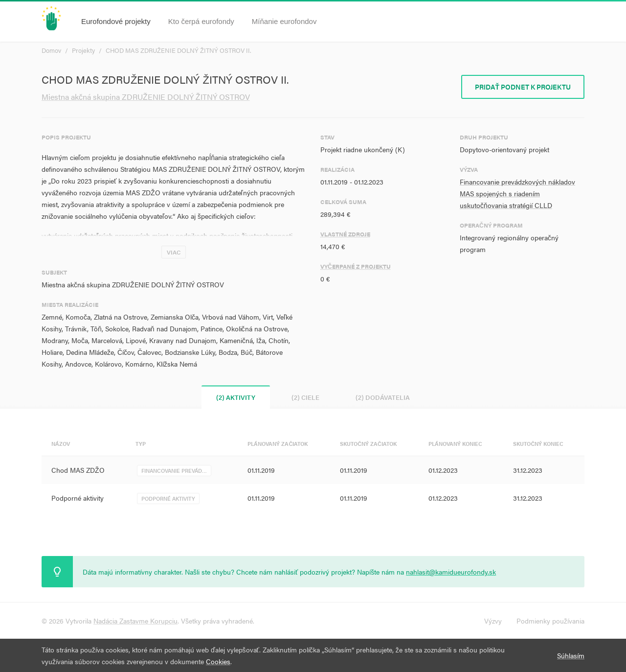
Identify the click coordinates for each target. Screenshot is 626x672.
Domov (51, 50)
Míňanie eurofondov (284, 21)
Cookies (218, 661)
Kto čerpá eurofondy (201, 21)
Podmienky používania (550, 621)
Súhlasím (571, 655)
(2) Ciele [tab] (305, 397)
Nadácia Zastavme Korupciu (135, 621)
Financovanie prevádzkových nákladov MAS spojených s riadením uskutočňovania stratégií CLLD (517, 193)
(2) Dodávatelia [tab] (383, 397)
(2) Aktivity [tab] (236, 397)
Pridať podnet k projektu (523, 87)
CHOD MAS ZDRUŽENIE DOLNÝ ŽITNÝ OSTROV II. (179, 50)
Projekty (83, 50)
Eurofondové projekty (116, 21)
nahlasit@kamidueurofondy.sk (451, 572)
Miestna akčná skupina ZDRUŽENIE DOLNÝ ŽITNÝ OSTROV (146, 97)
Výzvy (493, 621)
